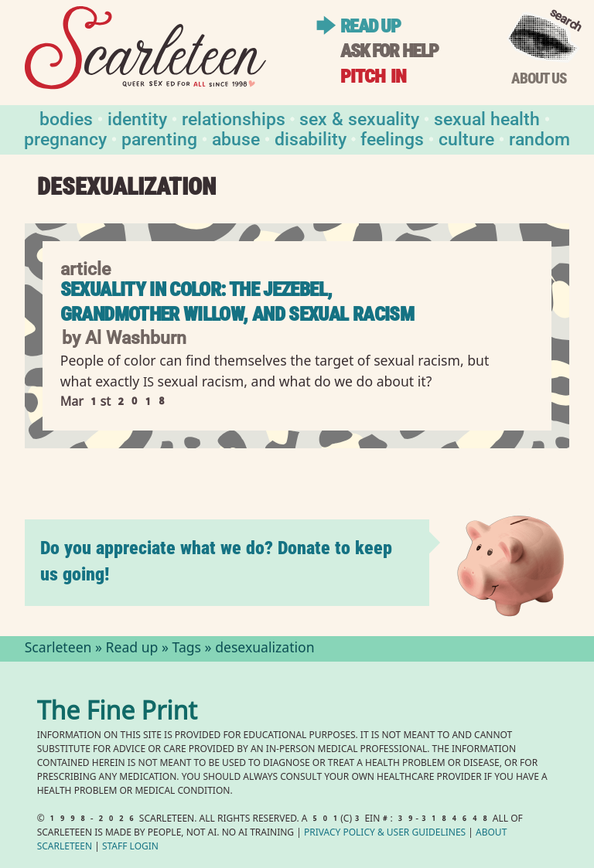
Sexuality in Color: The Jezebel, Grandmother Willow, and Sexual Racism (237, 302)
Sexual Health (487, 118)
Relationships (234, 118)
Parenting (159, 138)
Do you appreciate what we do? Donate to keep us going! (216, 561)
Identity (137, 118)
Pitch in (373, 76)
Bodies (66, 118)
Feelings (392, 138)
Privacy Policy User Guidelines (385, 834)
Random (539, 138)
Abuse (236, 138)
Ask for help (389, 51)
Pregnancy (65, 138)
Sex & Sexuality (359, 118)
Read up (370, 26)
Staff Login (130, 848)
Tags (187, 649)
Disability (311, 138)
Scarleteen (58, 649)
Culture (466, 138)
